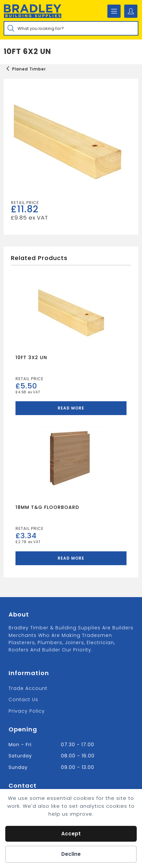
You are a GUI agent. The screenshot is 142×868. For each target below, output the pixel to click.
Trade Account (28, 688)
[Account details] (131, 11)
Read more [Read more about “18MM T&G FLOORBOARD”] (71, 558)
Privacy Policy (27, 711)
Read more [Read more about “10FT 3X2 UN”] (71, 408)
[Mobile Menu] (114, 11)
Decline (71, 854)
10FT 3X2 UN (31, 357)
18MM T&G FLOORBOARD (47, 507)
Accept (71, 834)
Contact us (23, 699)
